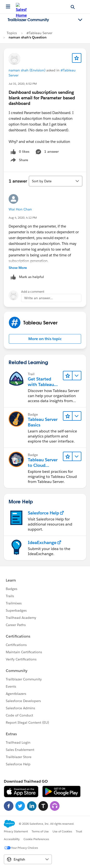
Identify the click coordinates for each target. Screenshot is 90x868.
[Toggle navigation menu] (80, 20)
